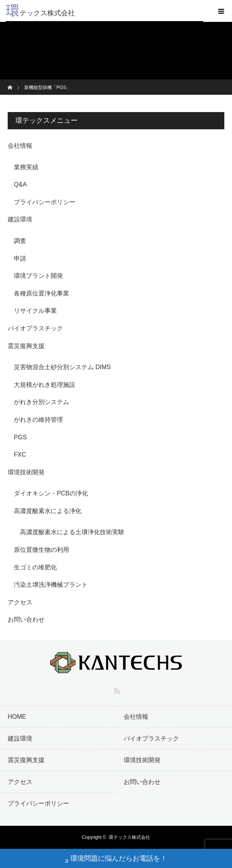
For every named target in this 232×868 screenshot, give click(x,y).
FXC (20, 455)
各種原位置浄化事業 (41, 293)
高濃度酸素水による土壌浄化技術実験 (72, 532)
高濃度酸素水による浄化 (48, 511)
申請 (20, 258)
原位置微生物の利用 (41, 550)
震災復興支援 (26, 346)
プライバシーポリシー (45, 202)
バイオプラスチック (35, 328)
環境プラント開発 (38, 276)
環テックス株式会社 (129, 837)
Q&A (20, 184)
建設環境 (20, 219)
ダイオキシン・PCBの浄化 (51, 493)
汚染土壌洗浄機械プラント (51, 585)
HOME (17, 717)
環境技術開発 (26, 472)
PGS (20, 437)
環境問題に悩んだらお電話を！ (116, 859)
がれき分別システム (41, 402)
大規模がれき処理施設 (45, 385)
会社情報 (20, 146)
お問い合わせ (26, 620)
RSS (116, 690)
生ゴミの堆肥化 (35, 567)
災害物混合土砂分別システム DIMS (62, 367)
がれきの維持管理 (38, 420)
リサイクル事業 (35, 311)
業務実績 (26, 167)
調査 (20, 241)
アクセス (20, 602)
